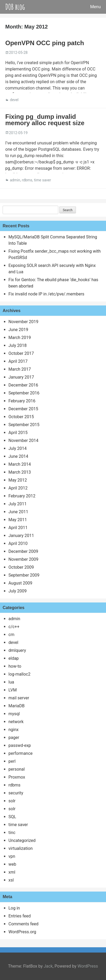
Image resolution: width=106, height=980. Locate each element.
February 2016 (22, 401)
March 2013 (20, 472)
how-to (15, 666)
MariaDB (16, 706)
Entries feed (20, 916)
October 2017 (21, 353)
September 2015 (24, 425)
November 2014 (23, 440)
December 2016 (23, 385)
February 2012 (22, 496)
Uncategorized (22, 840)
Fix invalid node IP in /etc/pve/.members (46, 294)
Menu (95, 7)
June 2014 (18, 456)
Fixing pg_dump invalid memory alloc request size (45, 120)
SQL (12, 817)
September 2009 (24, 575)
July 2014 (18, 448)
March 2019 (20, 338)
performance (21, 753)
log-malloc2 (19, 674)
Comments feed (23, 924)
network (16, 722)
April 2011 (18, 528)
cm (11, 635)
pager (14, 738)
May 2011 (18, 520)
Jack (48, 966)
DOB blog (15, 7)
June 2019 (18, 330)
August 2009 (20, 583)
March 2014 (20, 464)
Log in (14, 908)
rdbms (27, 180)
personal (17, 769)
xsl (11, 880)
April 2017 (18, 361)
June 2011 (18, 512)
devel (14, 100)
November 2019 (23, 322)
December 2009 (23, 551)
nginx (13, 730)
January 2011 (21, 536)
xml (12, 872)
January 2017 (21, 377)
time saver (43, 180)
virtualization (21, 848)
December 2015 (23, 409)
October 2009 (21, 567)
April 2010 (18, 543)
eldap (14, 658)
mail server (19, 698)
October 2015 (21, 417)
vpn (12, 856)
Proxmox (17, 777)
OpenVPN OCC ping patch (45, 43)
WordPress (88, 966)
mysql (14, 714)
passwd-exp (20, 745)
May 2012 (18, 480)
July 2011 (18, 504)
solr (12, 801)
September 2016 (24, 393)
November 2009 (23, 559)
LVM (13, 690)
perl (12, 761)
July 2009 (18, 591)
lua (11, 682)
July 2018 (18, 345)
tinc (12, 833)
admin (15, 180)
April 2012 (18, 488)
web (12, 864)
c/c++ (14, 627)
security (16, 793)
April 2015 (18, 433)
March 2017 (20, 369)
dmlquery (17, 650)
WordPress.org (22, 932)
